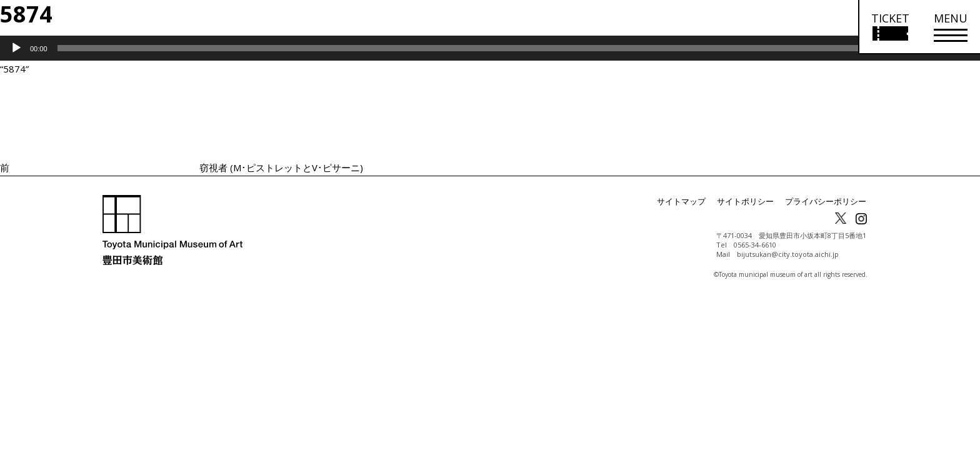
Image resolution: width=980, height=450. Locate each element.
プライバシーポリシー (829, 202)
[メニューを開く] (951, 27)
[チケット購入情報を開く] (890, 27)
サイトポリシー (754, 202)
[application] (490, 48)
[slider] (473, 48)
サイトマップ (694, 202)
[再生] (16, 48)
